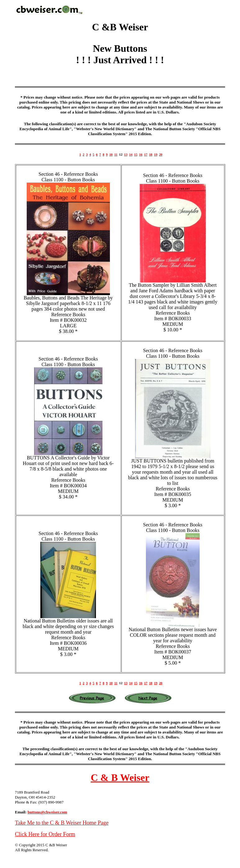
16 (141, 154)
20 (161, 154)
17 (146, 154)
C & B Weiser (120, 777)
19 (156, 154)
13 (126, 154)
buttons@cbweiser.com (48, 812)
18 (151, 154)
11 (116, 154)
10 (111, 154)
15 (136, 154)
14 (131, 154)
